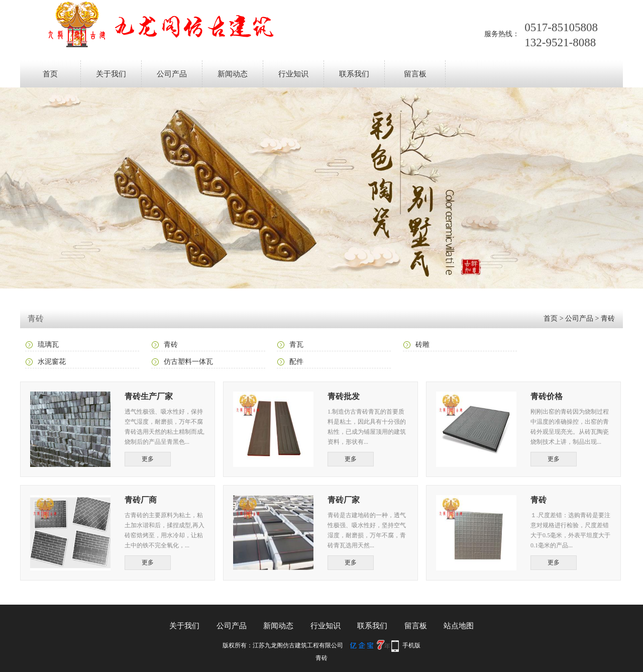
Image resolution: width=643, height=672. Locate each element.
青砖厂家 (344, 500)
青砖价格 (547, 396)
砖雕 (422, 345)
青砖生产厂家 (149, 396)
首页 (50, 74)
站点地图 (459, 626)
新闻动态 (233, 74)
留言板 (415, 74)
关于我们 (111, 74)
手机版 (411, 645)
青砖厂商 (141, 500)
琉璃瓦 (48, 345)
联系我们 (354, 74)
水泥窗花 (52, 362)
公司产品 (172, 74)
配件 (296, 362)
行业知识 (293, 74)
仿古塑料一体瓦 (188, 362)
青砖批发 (344, 396)
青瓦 (296, 345)
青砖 (608, 318)
